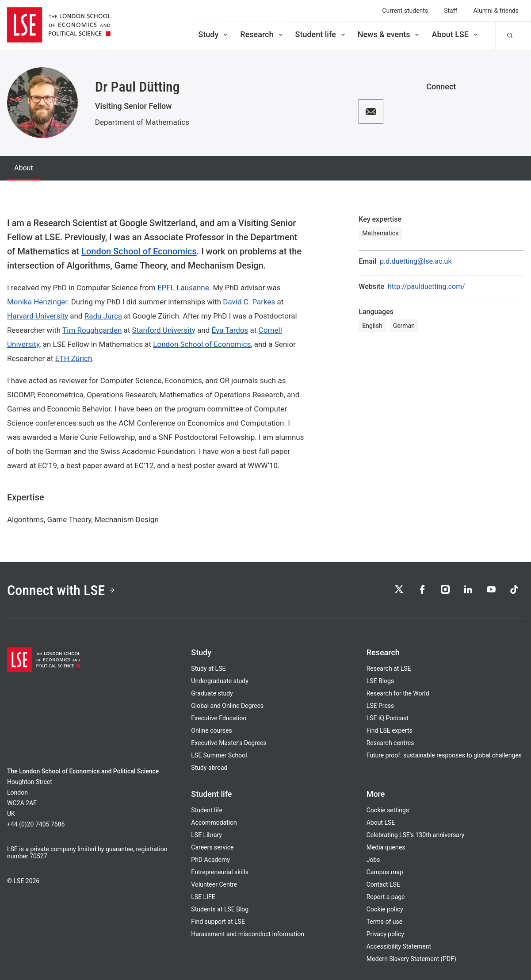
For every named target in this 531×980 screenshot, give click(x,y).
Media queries (386, 847)
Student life (321, 34)
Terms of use (385, 922)
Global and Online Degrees (227, 706)
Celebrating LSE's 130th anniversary (416, 835)
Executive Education (219, 718)
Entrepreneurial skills (220, 872)
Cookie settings (388, 810)
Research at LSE (389, 669)
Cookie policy (385, 909)
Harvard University (38, 316)
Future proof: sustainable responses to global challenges (444, 755)
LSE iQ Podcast (388, 718)
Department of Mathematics (142, 122)
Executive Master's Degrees (229, 743)
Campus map (385, 872)
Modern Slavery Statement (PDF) (411, 959)
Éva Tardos (230, 330)
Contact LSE (383, 884)
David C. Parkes (249, 302)
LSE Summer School (219, 755)
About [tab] (24, 168)
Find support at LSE (218, 922)
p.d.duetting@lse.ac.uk (416, 261)
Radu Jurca (103, 316)
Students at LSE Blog (220, 909)
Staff (451, 11)
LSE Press (380, 706)
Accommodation (214, 822)
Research (262, 34)
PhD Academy (210, 860)
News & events (389, 34)
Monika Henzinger (37, 302)
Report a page (386, 897)
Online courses (211, 730)
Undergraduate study (220, 681)
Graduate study (212, 693)
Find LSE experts (390, 730)
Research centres (390, 743)
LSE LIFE (203, 897)
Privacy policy (385, 934)
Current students (405, 11)
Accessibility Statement (399, 946)
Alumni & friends (496, 11)
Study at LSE (208, 669)
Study (214, 34)
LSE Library (206, 835)
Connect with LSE (61, 590)
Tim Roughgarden (92, 330)
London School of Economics (139, 251)
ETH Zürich (73, 358)
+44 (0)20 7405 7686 (36, 824)
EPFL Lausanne (183, 288)
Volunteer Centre (214, 884)
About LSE (455, 34)
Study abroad (209, 768)
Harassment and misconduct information (248, 934)
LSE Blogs (380, 681)
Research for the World (398, 693)
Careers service (212, 847)
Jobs (373, 860)
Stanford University (164, 330)
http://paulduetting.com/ (426, 287)
